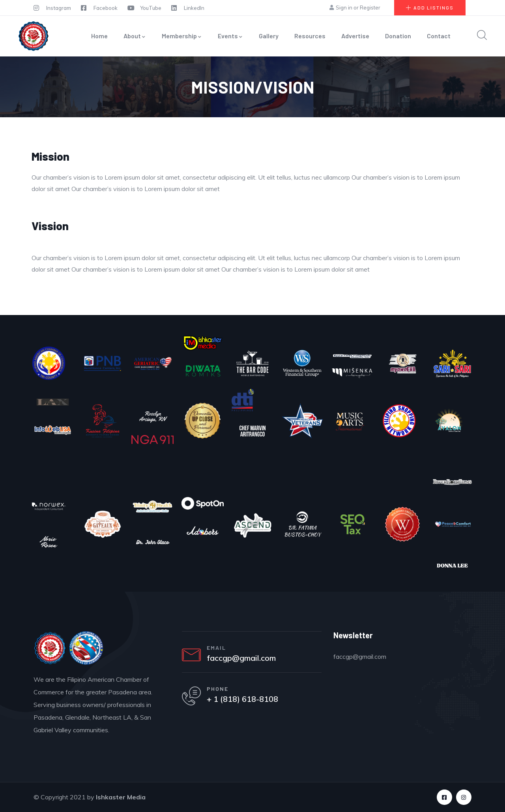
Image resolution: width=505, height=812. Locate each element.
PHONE (218, 689)
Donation (398, 36)
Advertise (355, 36)
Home (99, 36)
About (135, 36)
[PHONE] (192, 697)
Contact (439, 36)
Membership (182, 36)
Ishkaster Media (121, 797)
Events (230, 36)
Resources (310, 36)
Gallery (269, 36)
